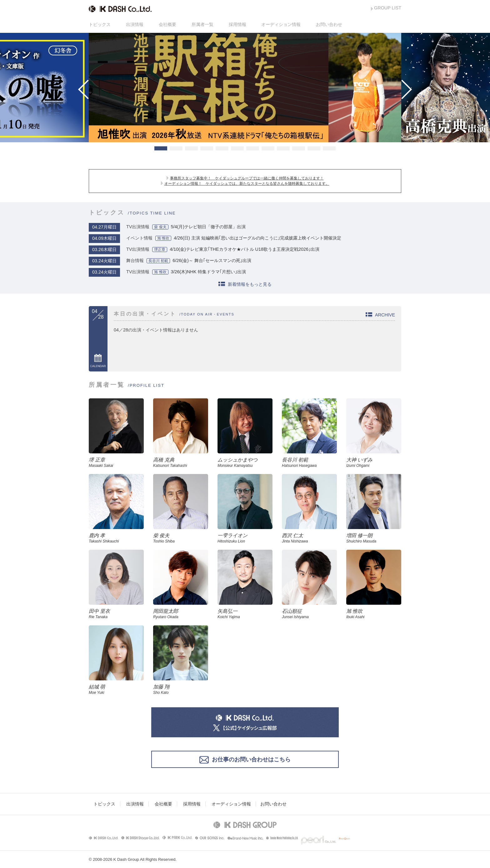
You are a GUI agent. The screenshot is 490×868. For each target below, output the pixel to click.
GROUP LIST (388, 8)
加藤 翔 (181, 689)
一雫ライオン (245, 538)
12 (329, 148)
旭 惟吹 (163, 238)
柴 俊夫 (160, 227)
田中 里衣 (116, 614)
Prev (88, 89)
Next (402, 89)
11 (314, 148)
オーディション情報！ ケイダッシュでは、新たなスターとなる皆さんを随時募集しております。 (247, 184)
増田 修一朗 (374, 538)
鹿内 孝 (116, 538)
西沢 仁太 (309, 538)
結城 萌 (116, 689)
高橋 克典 (181, 462)
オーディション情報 (281, 24)
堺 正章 (116, 462)
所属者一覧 (202, 24)
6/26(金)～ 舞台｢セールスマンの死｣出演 (212, 260)
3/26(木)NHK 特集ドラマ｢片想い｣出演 (208, 272)
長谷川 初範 (158, 261)
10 (299, 148)
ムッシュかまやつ (245, 462)
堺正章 (160, 250)
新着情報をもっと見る (250, 284)
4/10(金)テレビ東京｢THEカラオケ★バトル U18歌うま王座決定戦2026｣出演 (245, 249)
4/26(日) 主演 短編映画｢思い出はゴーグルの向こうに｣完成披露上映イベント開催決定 (257, 238)
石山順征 (309, 614)
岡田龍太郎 (181, 614)
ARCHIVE (385, 315)
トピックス (100, 24)
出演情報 (135, 24)
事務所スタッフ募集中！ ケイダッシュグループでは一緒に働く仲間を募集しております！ (247, 178)
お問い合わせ (329, 24)
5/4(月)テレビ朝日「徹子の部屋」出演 (208, 227)
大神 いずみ (374, 462)
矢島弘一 (245, 614)
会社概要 (167, 24)
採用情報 (237, 24)
